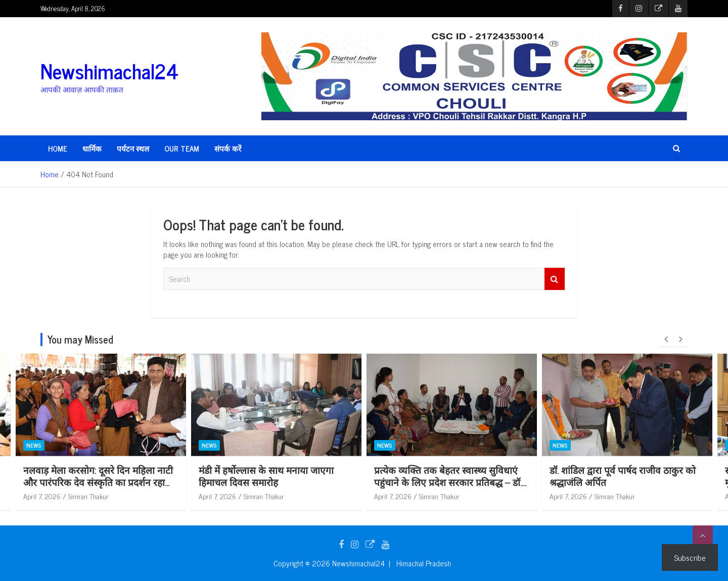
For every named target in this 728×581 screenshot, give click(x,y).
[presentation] (666, 340)
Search (555, 279)
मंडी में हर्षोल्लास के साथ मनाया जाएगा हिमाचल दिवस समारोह (266, 476)
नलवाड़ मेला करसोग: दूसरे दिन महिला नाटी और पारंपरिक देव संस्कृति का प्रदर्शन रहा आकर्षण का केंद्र (98, 482)
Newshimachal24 (109, 71)
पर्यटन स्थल (133, 148)
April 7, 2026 (42, 496)
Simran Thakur (88, 496)
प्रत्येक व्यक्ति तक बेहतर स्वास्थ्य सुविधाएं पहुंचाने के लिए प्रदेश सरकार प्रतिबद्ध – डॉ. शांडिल (448, 482)
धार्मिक (92, 148)
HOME (58, 148)
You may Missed (80, 339)
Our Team (182, 148)
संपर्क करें (228, 148)
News (34, 446)
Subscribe (690, 557)
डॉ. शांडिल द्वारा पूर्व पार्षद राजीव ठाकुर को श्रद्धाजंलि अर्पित (623, 476)
